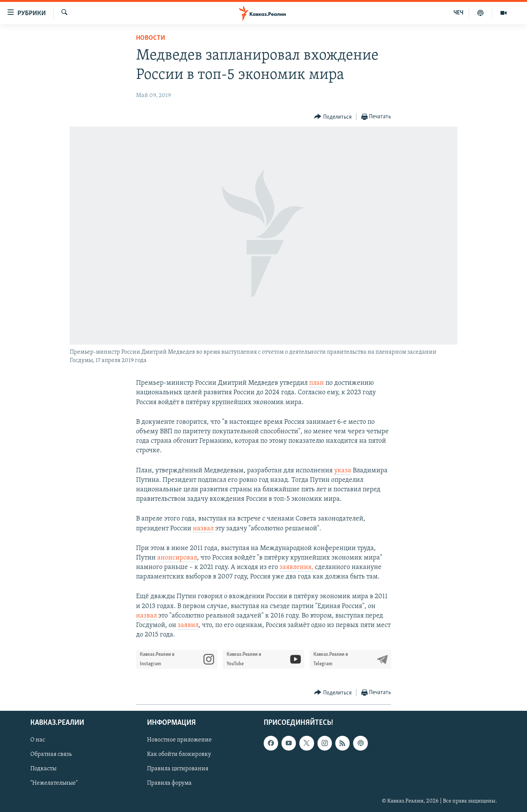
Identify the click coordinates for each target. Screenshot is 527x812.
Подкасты (43, 769)
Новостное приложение (179, 740)
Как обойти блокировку (179, 754)
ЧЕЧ (458, 13)
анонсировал (177, 558)
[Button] (333, 117)
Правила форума (169, 783)
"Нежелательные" (54, 783)
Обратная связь (51, 754)
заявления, (297, 567)
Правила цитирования (178, 769)
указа (343, 471)
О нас (38, 740)
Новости (151, 38)
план (317, 383)
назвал (203, 529)
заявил (188, 625)
